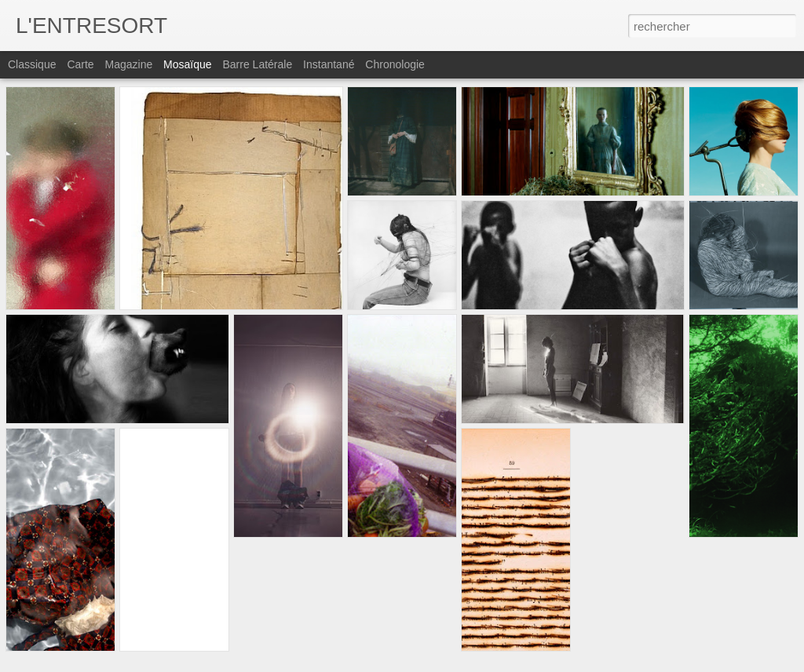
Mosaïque (187, 64)
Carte (80, 64)
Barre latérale (257, 64)
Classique (32, 64)
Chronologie (395, 64)
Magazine (129, 64)
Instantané (329, 64)
